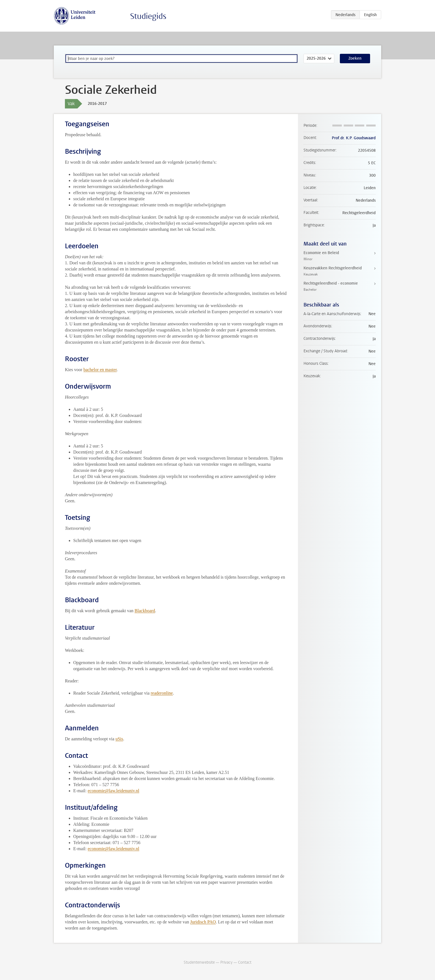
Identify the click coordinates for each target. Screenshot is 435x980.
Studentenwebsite (199, 962)
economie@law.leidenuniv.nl (113, 791)
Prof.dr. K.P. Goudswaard (354, 138)
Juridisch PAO (203, 922)
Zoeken (355, 58)
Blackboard (145, 611)
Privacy (226, 962)
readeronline (162, 693)
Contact (245, 962)
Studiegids (148, 16)
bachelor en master (100, 370)
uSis (119, 739)
